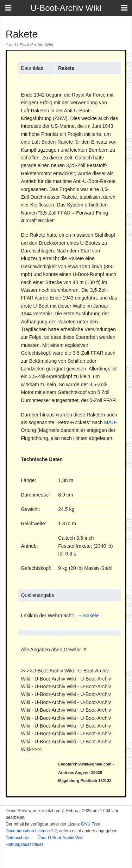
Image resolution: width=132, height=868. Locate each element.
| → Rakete (87, 616)
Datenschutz (17, 838)
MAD (110, 422)
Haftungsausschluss (24, 844)
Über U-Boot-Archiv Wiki (61, 838)
